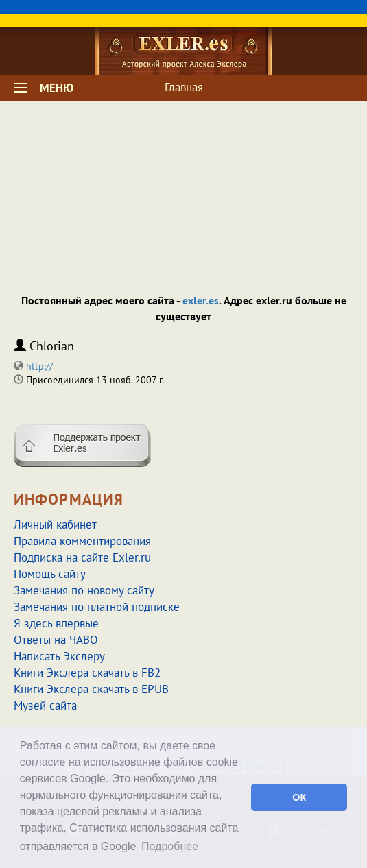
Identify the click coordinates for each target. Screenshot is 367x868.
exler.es (201, 300)
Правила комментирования (82, 541)
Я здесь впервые (56, 623)
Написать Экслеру (59, 656)
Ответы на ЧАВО (56, 640)
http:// (39, 366)
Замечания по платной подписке (97, 607)
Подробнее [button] (170, 846)
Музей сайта (45, 706)
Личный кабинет (55, 525)
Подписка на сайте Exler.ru (82, 557)
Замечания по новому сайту (84, 590)
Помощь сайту (50, 574)
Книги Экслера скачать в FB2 (87, 673)
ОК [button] (299, 797)
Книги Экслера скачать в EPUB (91, 689)
